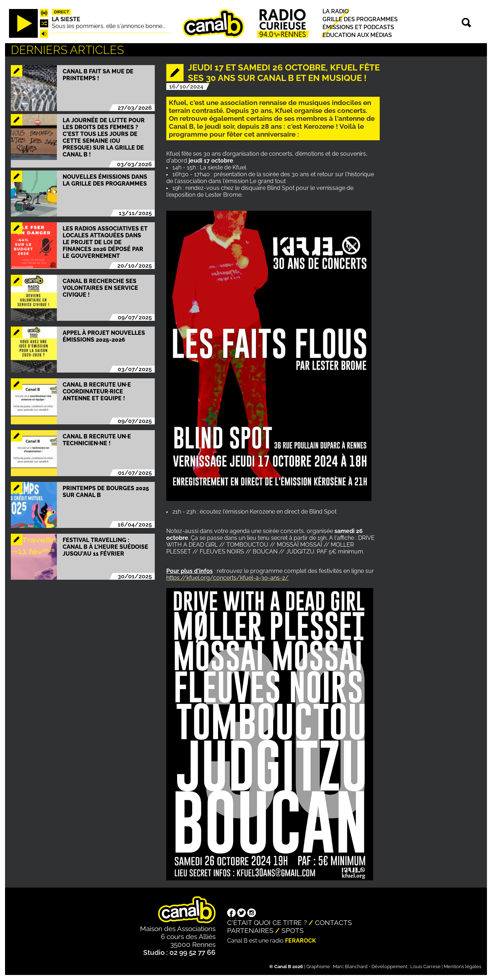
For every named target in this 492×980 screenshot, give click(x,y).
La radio (336, 11)
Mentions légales (462, 967)
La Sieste (66, 19)
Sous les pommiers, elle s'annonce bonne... (109, 26)
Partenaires (250, 930)
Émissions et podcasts (358, 27)
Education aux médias (357, 35)
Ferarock (301, 941)
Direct (62, 12)
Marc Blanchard (350, 967)
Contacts (333, 922)
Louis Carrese (425, 967)
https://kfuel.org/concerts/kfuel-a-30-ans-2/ (227, 578)
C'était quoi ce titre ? (267, 922)
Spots (293, 930)
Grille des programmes (360, 19)
